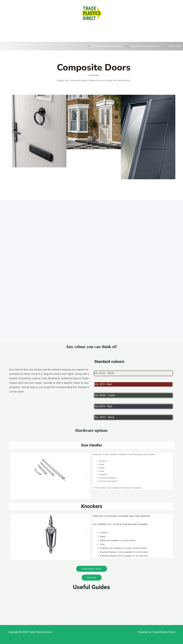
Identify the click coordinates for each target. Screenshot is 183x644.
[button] (14, 473)
